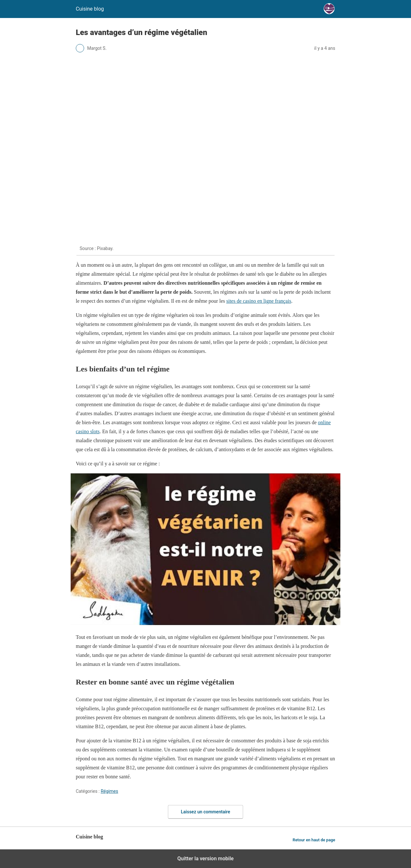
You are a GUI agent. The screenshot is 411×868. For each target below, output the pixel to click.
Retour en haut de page (314, 840)
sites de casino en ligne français (259, 301)
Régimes (109, 791)
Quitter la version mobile (205, 859)
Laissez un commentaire (205, 812)
